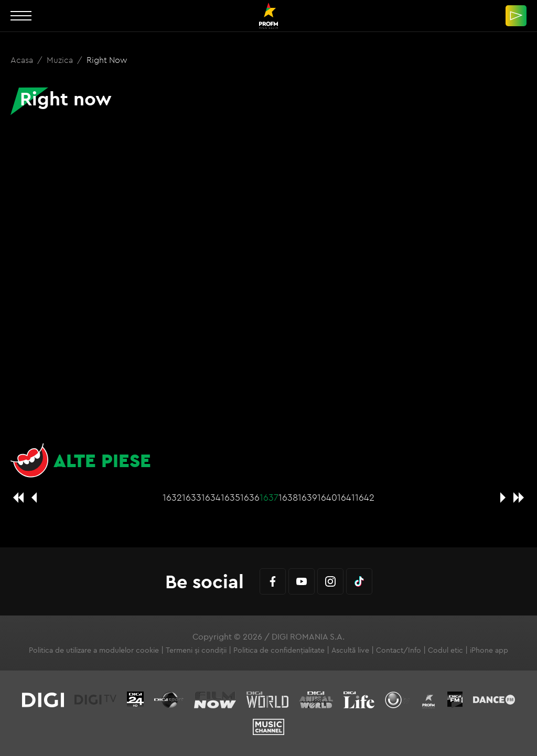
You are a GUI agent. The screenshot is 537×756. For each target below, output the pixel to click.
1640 (327, 497)
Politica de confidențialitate (279, 650)
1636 (250, 497)
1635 (230, 497)
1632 (172, 497)
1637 (269, 497)
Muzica (61, 60)
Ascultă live (350, 650)
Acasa (23, 60)
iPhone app (489, 650)
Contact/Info (399, 650)
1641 (346, 497)
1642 (365, 497)
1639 (308, 497)
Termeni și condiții (196, 650)
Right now (107, 60)
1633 (192, 497)
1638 (288, 497)
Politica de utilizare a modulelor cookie (94, 650)
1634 (211, 497)
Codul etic (445, 650)
